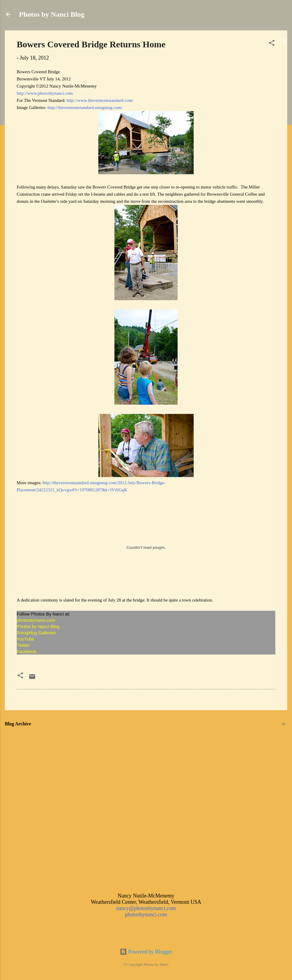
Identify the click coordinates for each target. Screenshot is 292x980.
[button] (272, 44)
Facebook (27, 651)
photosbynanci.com (36, 620)
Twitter (24, 645)
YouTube (25, 639)
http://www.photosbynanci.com (45, 93)
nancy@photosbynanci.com (146, 908)
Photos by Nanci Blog (52, 14)
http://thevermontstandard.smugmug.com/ (85, 107)
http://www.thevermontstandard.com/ (100, 100)
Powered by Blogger (146, 952)
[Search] (284, 42)
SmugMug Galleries (36, 633)
